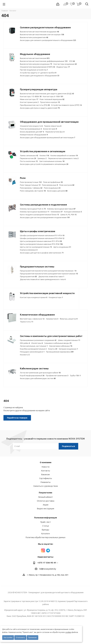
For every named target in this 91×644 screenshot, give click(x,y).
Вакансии (46, 475)
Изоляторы (37, 343)
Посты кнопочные (29, 161)
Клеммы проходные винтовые (61, 209)
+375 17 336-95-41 (47, 563)
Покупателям (46, 493)
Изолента (25, 355)
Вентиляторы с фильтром (32, 319)
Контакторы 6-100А (53, 96)
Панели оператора (53, 126)
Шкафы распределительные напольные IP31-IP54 (42, 235)
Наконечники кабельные (61, 346)
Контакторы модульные (65, 64)
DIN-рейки (25, 343)
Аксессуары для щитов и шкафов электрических (42, 253)
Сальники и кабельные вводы (58, 343)
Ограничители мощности (31, 126)
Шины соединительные (69, 340)
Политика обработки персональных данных (46, 537)
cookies (68, 632)
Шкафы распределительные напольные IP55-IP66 (42, 238)
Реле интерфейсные (53, 182)
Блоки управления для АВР (32, 132)
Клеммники (57, 212)
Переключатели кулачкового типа (63, 158)
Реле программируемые (31, 129)
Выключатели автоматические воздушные (39, 32)
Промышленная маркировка (60, 352)
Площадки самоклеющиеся (32, 352)
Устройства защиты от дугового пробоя (38, 73)
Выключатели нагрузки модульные (36, 64)
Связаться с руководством (46, 486)
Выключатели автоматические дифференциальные (44, 61)
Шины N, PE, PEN (68, 215)
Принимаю (32, 637)
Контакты (46, 471)
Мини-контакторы (29, 99)
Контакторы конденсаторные (34, 297)
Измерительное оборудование (34, 135)
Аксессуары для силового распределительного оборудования (48, 40)
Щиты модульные (62, 247)
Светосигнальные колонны (52, 161)
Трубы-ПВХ (75, 375)
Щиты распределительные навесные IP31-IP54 (41, 241)
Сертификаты (46, 478)
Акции (46, 505)
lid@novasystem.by (48, 569)
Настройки (8, 637)
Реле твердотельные (30, 185)
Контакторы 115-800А (31, 96)
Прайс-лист (46, 522)
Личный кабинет (46, 497)
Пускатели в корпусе (50, 102)
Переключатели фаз (55, 132)
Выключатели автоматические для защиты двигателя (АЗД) (47, 94)
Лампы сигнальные (29, 155)
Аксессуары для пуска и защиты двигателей (40, 108)
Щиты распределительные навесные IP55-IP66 (41, 244)
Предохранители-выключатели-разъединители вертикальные (48, 271)
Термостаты (27, 322)
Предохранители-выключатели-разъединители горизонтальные (49, 274)
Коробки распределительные (33, 349)
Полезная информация (46, 518)
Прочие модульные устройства (34, 70)
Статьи (46, 526)
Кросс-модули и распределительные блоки (39, 215)
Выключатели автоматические (35, 58)
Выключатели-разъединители (34, 37)
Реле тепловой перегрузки (52, 99)
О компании (46, 462)
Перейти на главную (17, 418)
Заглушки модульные (68, 349)
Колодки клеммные (73, 212)
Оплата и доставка (46, 501)
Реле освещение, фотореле (33, 191)
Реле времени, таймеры (31, 188)
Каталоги (46, 534)
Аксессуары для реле (57, 191)
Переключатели (28, 158)
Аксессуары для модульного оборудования (40, 76)
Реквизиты (46, 482)
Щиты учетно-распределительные (36, 247)
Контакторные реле (29, 102)
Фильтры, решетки (69, 319)
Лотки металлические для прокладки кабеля (40, 373)
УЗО (72, 61)
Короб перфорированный (32, 375)
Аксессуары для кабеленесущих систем (38, 378)
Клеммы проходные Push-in (33, 209)
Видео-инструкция (46, 509)
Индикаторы (63, 67)
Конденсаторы (56, 297)
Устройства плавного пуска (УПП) (66, 105)
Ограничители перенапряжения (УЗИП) (37, 67)
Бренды (46, 530)
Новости (46, 467)
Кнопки (44, 155)
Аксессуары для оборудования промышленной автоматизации (47, 137)
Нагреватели (52, 319)
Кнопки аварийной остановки (64, 155)
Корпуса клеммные (29, 250)
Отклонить (20, 637)
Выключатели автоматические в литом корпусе (42, 34)
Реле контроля (67, 185)
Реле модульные (52, 188)
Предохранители (28, 276)
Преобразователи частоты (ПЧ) (35, 105)
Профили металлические (57, 375)
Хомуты (53, 349)
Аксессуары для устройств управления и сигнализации (44, 164)
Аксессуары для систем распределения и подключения (45, 217)
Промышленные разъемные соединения (38, 340)
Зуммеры (42, 158)
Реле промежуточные (31, 182)
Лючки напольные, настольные (34, 346)
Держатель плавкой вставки (51, 276)
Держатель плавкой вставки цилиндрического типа (43, 279)
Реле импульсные (50, 185)
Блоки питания (50, 129)
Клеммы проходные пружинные (35, 212)
